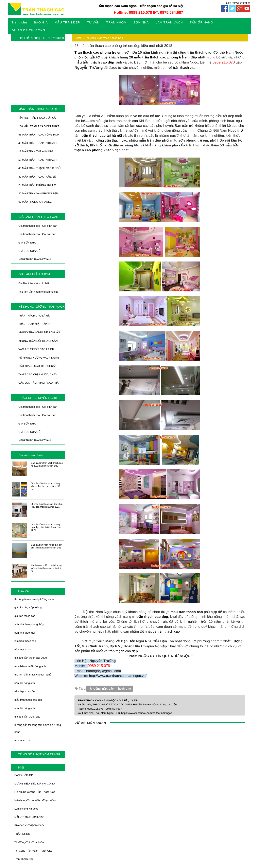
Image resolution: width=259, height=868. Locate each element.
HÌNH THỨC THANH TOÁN (34, 259)
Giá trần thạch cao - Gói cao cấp (37, 234)
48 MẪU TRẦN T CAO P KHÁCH (37, 143)
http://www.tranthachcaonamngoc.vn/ (118, 676)
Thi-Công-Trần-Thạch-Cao (30, 842)
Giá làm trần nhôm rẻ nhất (34, 283)
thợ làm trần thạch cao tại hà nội (33, 675)
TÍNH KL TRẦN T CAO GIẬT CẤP (38, 118)
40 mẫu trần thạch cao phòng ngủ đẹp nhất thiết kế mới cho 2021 (46, 527)
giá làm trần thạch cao (27, 717)
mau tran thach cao (187, 612)
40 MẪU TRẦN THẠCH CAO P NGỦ (40, 168)
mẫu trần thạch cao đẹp (28, 700)
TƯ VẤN (93, 22)
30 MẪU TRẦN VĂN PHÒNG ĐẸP (38, 193)
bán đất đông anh (25, 683)
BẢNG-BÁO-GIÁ (24, 775)
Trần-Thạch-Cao (24, 859)
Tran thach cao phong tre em (98, 52)
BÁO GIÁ (41, 22)
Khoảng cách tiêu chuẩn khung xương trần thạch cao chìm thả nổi (46, 568)
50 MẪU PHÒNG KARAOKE (35, 202)
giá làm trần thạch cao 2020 (31, 658)
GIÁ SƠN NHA (27, 243)
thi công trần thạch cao (109, 140)
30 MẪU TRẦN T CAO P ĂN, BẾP (38, 177)
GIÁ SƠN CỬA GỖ (29, 251)
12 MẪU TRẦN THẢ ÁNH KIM (36, 151)
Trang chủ (19, 22)
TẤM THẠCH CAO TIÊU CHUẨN (37, 366)
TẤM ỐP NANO (202, 22)
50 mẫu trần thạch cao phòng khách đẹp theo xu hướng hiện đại (46, 486)
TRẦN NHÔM (117, 22)
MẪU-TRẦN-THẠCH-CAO (29, 817)
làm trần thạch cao (25, 641)
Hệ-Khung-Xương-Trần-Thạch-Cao (35, 792)
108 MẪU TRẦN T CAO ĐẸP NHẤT (39, 126)
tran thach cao (23, 740)
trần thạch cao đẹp (152, 617)
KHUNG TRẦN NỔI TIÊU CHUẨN (38, 341)
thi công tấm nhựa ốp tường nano (34, 599)
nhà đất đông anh (25, 708)
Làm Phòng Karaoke (26, 809)
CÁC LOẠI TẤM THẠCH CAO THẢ (38, 383)
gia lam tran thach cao (121, 121)
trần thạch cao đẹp (25, 691)
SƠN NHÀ (141, 22)
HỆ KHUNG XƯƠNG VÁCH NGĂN (39, 358)
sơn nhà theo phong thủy (29, 624)
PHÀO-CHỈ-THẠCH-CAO (29, 825)
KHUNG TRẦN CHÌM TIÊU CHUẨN (39, 332)
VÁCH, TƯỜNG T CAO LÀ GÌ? (36, 349)
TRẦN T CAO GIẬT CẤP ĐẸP (36, 324)
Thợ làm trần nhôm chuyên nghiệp (38, 292)
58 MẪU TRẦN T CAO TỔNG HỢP (39, 135)
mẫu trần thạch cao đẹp (94, 62)
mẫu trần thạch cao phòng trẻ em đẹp (165, 57)
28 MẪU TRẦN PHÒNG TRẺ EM (37, 185)
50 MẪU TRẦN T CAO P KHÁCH (37, 160)
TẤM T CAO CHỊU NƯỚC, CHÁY (38, 374)
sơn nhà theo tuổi (25, 633)
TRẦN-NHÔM (22, 834)
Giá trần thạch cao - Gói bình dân (38, 226)
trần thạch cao (23, 649)
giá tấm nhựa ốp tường (28, 607)
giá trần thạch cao (25, 616)
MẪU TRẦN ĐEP (67, 22)
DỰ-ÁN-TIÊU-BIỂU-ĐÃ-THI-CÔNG (35, 784)
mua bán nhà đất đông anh (30, 666)
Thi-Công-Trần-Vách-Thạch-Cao (33, 851)
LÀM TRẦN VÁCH (169, 22)
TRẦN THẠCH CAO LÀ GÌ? (34, 316)
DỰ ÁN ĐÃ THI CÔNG (28, 30)
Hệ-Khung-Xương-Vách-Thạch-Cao (35, 800)
